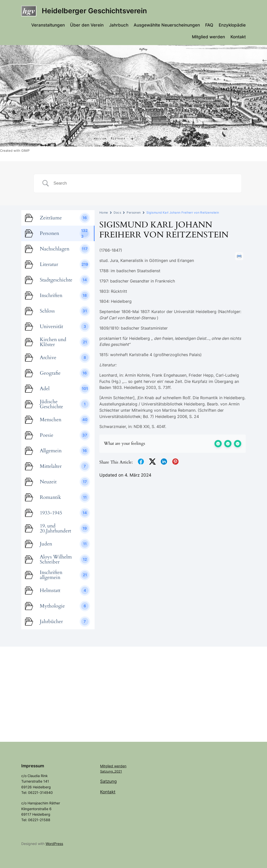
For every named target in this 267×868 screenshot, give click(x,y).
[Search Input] (144, 183)
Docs (117, 212)
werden (120, 766)
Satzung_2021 (111, 771)
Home (104, 212)
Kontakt (108, 792)
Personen (134, 212)
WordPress (54, 844)
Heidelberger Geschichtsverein (94, 11)
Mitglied (107, 766)
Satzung (108, 781)
